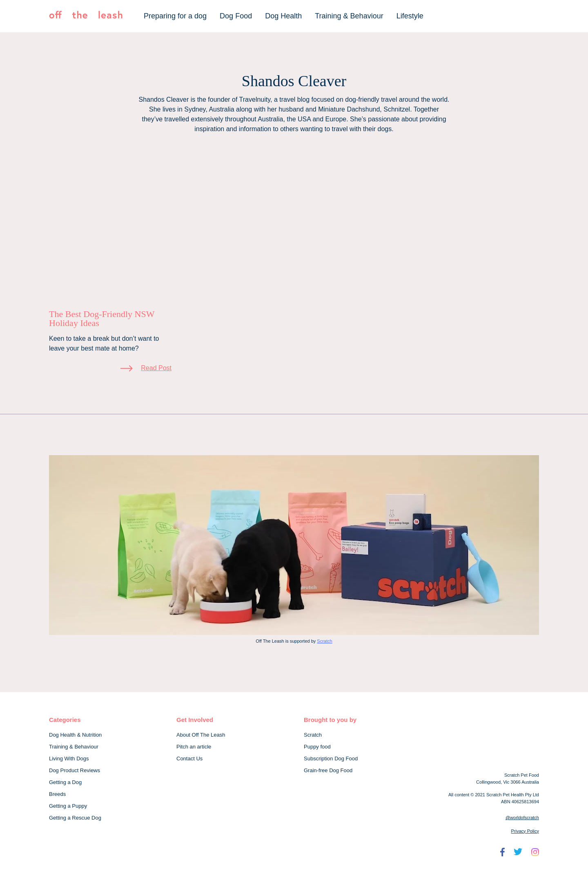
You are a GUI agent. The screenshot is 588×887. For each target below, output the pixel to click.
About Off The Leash (201, 735)
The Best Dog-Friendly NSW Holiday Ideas (102, 318)
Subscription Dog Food (331, 759)
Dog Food (236, 16)
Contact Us (189, 759)
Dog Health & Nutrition (75, 735)
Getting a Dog (65, 782)
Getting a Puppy (68, 806)
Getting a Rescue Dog (75, 818)
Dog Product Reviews (75, 770)
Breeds (57, 794)
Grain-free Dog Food (328, 770)
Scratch (324, 641)
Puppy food (317, 747)
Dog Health (283, 16)
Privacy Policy (525, 831)
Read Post (156, 368)
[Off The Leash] (86, 17)
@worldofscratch (522, 818)
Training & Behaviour (349, 16)
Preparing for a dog (175, 16)
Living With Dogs (69, 759)
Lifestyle (410, 16)
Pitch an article (194, 747)
